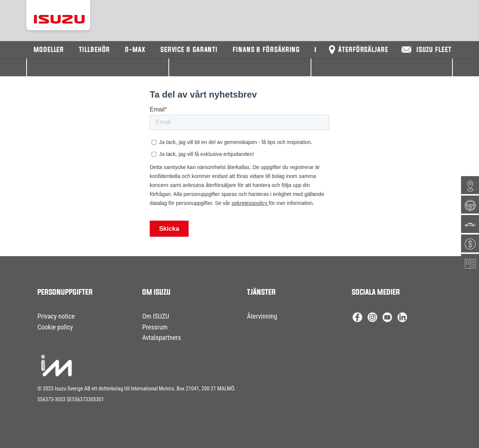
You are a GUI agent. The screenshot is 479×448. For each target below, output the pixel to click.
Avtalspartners (162, 337)
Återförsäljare (363, 50)
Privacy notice (56, 316)
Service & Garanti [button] (189, 50)
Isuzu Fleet (434, 50)
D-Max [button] (135, 50)
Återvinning (262, 316)
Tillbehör (94, 50)
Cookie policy (55, 327)
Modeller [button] (49, 50)
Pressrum (155, 327)
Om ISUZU (156, 316)
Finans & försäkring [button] (266, 50)
